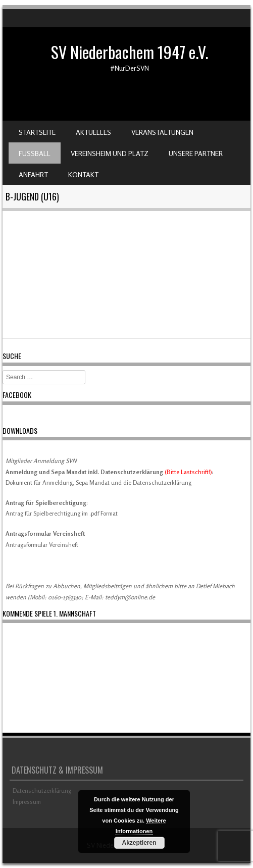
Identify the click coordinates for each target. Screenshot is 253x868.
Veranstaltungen (162, 132)
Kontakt (83, 174)
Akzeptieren (139, 843)
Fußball (35, 153)
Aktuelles (93, 132)
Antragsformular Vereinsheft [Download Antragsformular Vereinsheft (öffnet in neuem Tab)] (42, 545)
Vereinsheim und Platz (110, 153)
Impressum (27, 802)
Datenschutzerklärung (42, 790)
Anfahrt (33, 174)
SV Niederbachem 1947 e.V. (130, 52)
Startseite (37, 132)
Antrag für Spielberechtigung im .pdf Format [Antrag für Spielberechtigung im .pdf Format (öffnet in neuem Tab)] (62, 513)
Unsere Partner (196, 153)
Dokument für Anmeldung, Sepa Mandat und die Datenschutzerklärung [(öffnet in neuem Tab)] (98, 482)
